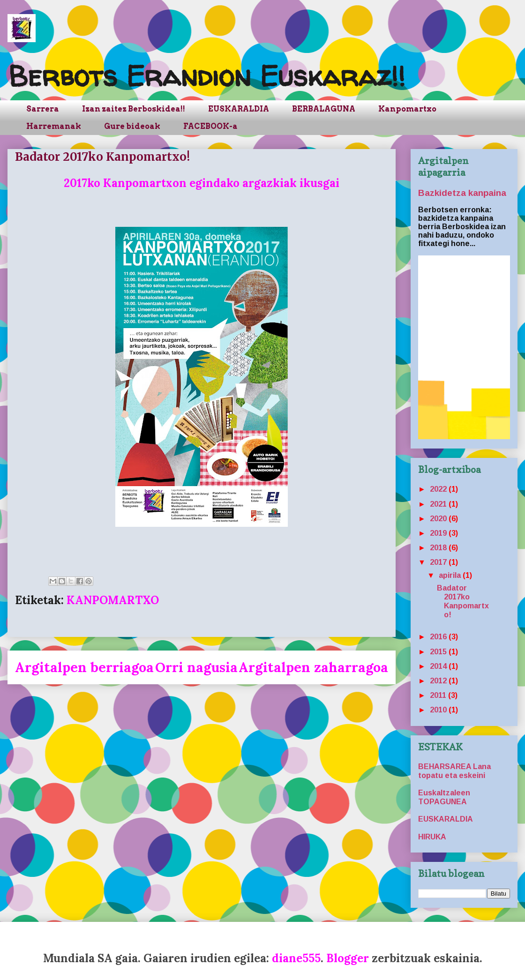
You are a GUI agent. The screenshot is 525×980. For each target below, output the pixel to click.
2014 (439, 666)
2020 (439, 519)
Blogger (348, 958)
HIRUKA (432, 837)
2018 (439, 548)
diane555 (296, 958)
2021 (439, 504)
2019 (439, 533)
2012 (439, 681)
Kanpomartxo (407, 109)
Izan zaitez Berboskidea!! (134, 109)
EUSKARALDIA (239, 109)
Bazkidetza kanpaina (462, 193)
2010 (439, 710)
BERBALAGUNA (324, 109)
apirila (451, 575)
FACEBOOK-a (210, 126)
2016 (439, 637)
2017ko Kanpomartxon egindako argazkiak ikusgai (202, 183)
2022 (439, 489)
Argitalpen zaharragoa (313, 667)
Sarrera (43, 109)
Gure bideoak (132, 126)
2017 (439, 562)
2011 (439, 695)
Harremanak (54, 126)
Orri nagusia (196, 667)
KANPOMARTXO (113, 600)
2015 (439, 652)
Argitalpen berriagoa (84, 667)
